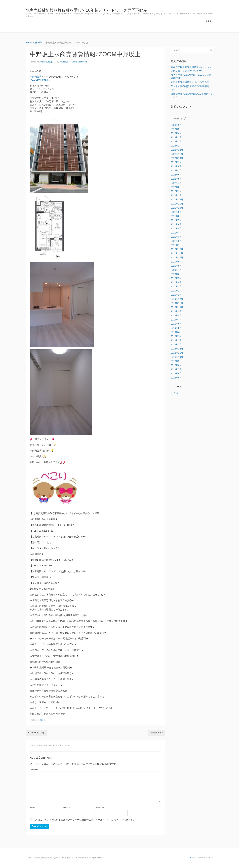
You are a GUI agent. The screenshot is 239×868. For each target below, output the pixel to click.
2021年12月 (177, 200)
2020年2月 (176, 291)
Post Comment (40, 826)
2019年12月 (177, 299)
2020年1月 (176, 295)
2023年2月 (176, 142)
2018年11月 (177, 353)
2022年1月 (176, 195)
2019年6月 (176, 324)
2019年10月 (177, 307)
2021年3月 (176, 237)
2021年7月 (176, 220)
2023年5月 (176, 129)
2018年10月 (177, 357)
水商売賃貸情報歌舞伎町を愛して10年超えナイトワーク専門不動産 (86, 10)
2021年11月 (177, 204)
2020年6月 (176, 274)
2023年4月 (176, 133)
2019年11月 (177, 303)
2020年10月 (177, 258)
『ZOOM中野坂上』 (40, 80)
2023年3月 (176, 137)
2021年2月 (176, 241)
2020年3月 (176, 287)
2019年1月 (176, 345)
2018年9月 (176, 361)
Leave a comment (79, 62)
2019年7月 (176, 320)
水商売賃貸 (36, 77)
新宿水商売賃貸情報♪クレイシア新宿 (190, 82)
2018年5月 (176, 378)
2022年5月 (176, 179)
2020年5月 (176, 278)
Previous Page (36, 733)
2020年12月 (177, 249)
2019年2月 (176, 340)
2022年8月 (176, 166)
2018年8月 (176, 365)
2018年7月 (176, 369)
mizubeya (64, 62)
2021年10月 (177, 208)
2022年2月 (176, 191)
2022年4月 (176, 183)
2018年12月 (177, 349)
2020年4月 (176, 282)
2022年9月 (176, 162)
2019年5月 (176, 328)
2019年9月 (176, 311)
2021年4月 (176, 233)
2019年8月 (176, 316)
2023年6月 (176, 125)
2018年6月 (176, 374)
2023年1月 (176, 146)
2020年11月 (177, 253)
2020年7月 (176, 270)
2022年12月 (177, 150)
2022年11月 (177, 154)
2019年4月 (176, 332)
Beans (192, 858)
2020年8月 (176, 266)
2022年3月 (176, 187)
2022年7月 (176, 171)
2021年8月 (176, 216)
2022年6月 (176, 175)
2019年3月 (176, 336)
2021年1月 (176, 245)
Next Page (156, 733)
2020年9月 (176, 262)
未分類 (43, 720)
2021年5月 (176, 229)
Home (208, 21)
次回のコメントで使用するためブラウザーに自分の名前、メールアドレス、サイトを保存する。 (85, 820)
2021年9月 (176, 212)
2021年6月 (176, 224)
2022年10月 (177, 158)
